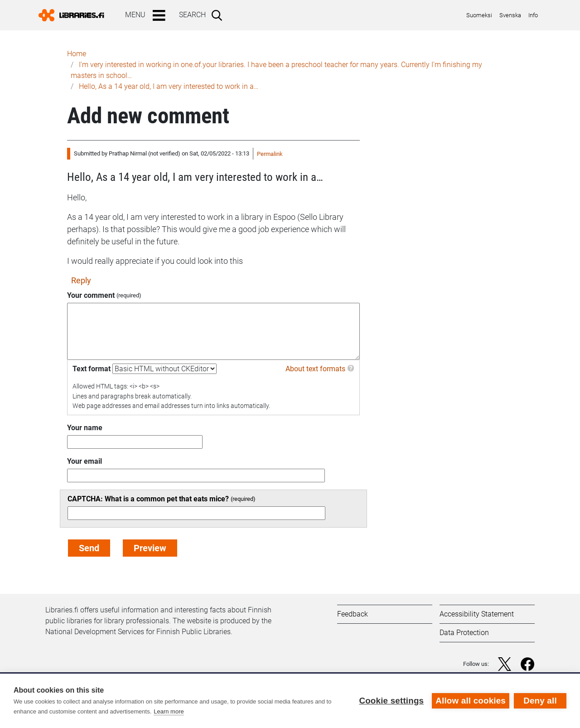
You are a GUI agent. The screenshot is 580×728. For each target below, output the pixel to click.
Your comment (91, 295)
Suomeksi (479, 15)
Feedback (353, 614)
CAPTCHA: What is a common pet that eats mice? (148, 499)
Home (77, 54)
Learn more (169, 711)
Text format (92, 369)
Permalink (270, 154)
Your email (85, 461)
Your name (85, 428)
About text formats (315, 369)
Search (192, 15)
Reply (81, 280)
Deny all (540, 701)
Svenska (510, 15)
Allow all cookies (471, 701)
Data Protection (464, 633)
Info (533, 15)
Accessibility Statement (477, 614)
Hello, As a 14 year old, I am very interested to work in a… (169, 86)
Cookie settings (391, 701)
